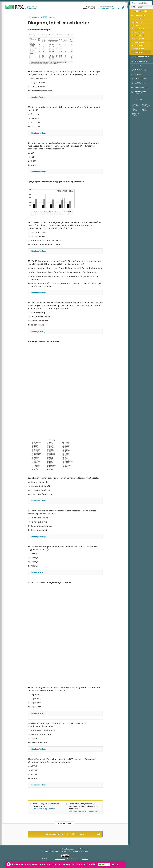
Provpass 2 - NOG (138, 36)
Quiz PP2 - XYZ (137, 22)
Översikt (141, 18)
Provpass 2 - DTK (138, 39)
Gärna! (106, 864)
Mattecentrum (31, 9)
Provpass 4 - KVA (138, 45)
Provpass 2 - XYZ (138, 29)
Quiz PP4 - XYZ (137, 26)
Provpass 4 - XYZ (138, 42)
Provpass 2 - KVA (138, 32)
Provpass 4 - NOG (138, 49)
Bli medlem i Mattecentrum (41, 864)
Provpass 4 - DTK (138, 52)
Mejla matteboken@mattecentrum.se (84, 811)
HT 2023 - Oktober (48, 17)
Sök (132, 3)
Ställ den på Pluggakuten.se (109, 9)
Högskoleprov (33, 17)
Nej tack (115, 864)
